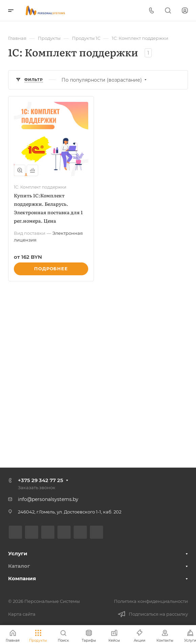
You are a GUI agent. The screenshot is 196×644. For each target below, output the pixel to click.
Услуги (18, 553)
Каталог (19, 566)
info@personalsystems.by (48, 499)
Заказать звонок (37, 487)
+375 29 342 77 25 (41, 480)
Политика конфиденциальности (151, 601)
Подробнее (51, 269)
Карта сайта (22, 614)
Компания (22, 578)
